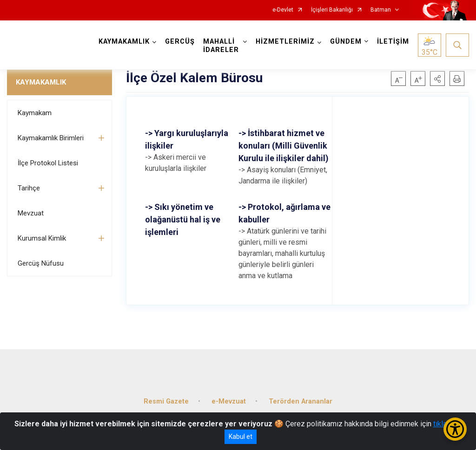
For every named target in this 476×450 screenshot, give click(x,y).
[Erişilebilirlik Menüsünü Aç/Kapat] (455, 429)
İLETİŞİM (393, 42)
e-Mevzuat (229, 401)
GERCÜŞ (180, 42)
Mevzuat (31, 213)
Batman (381, 10)
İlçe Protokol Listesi (48, 163)
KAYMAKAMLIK (41, 82)
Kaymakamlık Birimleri (51, 138)
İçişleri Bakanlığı (332, 10)
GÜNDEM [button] (346, 42)
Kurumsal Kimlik (42, 238)
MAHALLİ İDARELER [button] (221, 46)
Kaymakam (35, 113)
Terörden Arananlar (301, 401)
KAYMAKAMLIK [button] (124, 42)
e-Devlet (283, 10)
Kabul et (241, 437)
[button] (437, 78)
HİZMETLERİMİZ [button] (285, 42)
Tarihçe (29, 188)
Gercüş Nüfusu (41, 263)
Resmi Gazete (166, 401)
